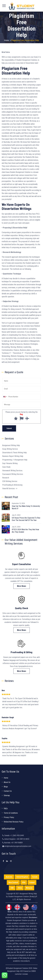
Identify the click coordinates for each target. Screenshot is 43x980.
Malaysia (29, 888)
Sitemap (7, 795)
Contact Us (8, 791)
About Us (7, 782)
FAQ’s (6, 809)
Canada (35, 877)
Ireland (32, 882)
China (20, 888)
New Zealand (13, 882)
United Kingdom (22, 877)
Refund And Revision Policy (14, 822)
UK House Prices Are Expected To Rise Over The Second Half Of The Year (26, 519)
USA (24, 882)
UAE (12, 888)
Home (7, 40)
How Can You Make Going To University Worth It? (26, 507)
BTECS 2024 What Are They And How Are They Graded (25, 531)
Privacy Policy (9, 817)
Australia (9, 877)
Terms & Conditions (11, 813)
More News (22, 586)
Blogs (6, 787)
